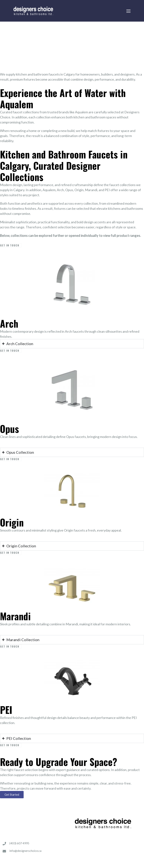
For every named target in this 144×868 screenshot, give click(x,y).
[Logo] (33, 11)
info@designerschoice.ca (25, 851)
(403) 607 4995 (19, 843)
